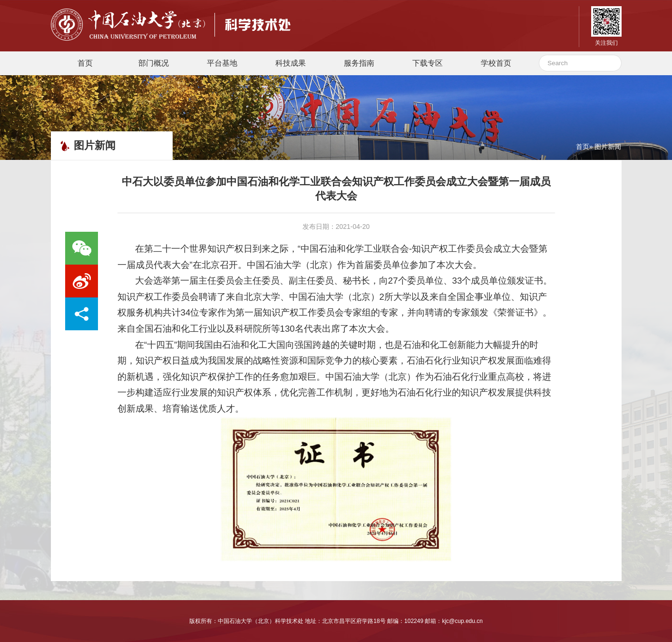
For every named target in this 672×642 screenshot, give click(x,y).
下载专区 (428, 63)
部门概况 (154, 63)
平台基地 (222, 63)
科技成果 (291, 63)
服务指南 (359, 63)
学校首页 (496, 63)
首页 (85, 63)
